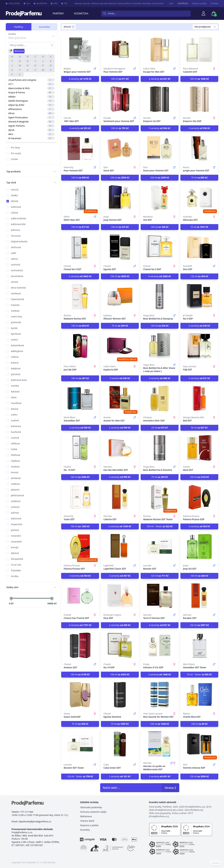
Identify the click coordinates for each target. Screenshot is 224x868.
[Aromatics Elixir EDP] (160, 398)
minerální (16, 536)
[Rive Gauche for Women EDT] (160, 695)
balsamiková (17, 345)
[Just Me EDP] (80, 346)
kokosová (16, 426)
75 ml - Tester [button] (199, 674)
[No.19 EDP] (120, 645)
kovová (15, 472)
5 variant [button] (120, 378)
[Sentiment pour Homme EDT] (120, 99)
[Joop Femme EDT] (120, 198)
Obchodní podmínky (91, 807)
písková (15, 530)
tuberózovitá (17, 299)
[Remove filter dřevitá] (73, 27)
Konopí (15, 547)
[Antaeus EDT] (80, 645)
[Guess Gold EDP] (80, 695)
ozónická (16, 265)
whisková (16, 478)
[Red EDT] (199, 398)
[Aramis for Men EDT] (120, 398)
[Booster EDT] (160, 547)
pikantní (15, 490)
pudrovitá (16, 322)
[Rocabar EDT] (199, 596)
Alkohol (15, 553)
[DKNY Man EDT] (80, 198)
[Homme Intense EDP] (199, 744)
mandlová (16, 403)
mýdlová (15, 461)
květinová (16, 207)
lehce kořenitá (18, 288)
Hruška (15, 576)
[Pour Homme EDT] (120, 50)
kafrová (15, 513)
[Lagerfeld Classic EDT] (120, 547)
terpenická (17, 524)
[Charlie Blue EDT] (199, 695)
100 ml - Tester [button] (160, 526)
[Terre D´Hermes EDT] (160, 596)
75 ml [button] (199, 178)
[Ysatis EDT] (80, 497)
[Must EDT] (199, 448)
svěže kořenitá (18, 218)
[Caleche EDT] (120, 497)
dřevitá (15, 201)
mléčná (15, 357)
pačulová (16, 374)
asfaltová (16, 501)
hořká (14, 449)
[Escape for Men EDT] (160, 50)
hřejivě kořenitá (19, 241)
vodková (15, 484)
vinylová (15, 467)
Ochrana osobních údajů (93, 812)
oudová (15, 420)
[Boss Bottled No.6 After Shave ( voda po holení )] (160, 346)
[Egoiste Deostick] (120, 695)
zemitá (14, 282)
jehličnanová (17, 495)
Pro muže (16, 153)
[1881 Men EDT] (80, 99)
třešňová (15, 455)
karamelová (17, 276)
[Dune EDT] (120, 148)
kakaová (15, 392)
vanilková (16, 293)
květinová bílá (18, 224)
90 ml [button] (199, 428)
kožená (15, 363)
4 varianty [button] (80, 128)
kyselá (14, 328)
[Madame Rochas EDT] (80, 297)
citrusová (16, 236)
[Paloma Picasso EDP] (199, 497)
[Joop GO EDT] (199, 547)
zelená (14, 259)
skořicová (16, 247)
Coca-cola (16, 565)
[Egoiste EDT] (120, 247)
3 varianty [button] (160, 128)
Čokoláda (16, 570)
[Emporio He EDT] (160, 99)
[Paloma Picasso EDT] (80, 547)
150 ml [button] (160, 326)
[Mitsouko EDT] (199, 198)
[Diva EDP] (120, 596)
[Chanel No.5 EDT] (80, 247)
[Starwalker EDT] (80, 398)
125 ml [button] (199, 276)
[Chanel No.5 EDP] (160, 247)
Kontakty (214, 4)
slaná (14, 397)
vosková (15, 507)
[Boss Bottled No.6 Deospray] (160, 297)
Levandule (16, 542)
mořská (15, 386)
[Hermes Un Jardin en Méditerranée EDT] (160, 744)
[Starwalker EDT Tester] (199, 645)
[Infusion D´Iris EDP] (160, 645)
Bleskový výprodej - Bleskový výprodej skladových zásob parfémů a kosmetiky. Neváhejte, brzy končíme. (116, 3)
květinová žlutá (19, 380)
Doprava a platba (199, 4)
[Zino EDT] (199, 247)
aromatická (17, 270)
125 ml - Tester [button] (80, 776)
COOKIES (215, 863)
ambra (14, 340)
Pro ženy (15, 148)
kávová (15, 409)
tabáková (16, 368)
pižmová (15, 230)
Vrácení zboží (87, 821)
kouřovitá (16, 432)
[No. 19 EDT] (80, 448)
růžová (14, 213)
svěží (13, 253)
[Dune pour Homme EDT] (160, 148)
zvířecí (14, 415)
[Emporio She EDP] (199, 99)
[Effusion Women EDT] (120, 297)
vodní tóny (16, 317)
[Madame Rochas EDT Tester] (160, 497)
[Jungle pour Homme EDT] (199, 148)
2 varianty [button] (80, 79)
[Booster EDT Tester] (80, 744)
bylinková (16, 334)
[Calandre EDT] (199, 50)
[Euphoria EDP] (120, 346)
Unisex (14, 159)
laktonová (16, 518)
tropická (15, 305)
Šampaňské (17, 559)
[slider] (11, 598)
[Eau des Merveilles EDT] (120, 448)
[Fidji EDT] (199, 346)
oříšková (15, 443)
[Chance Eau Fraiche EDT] (80, 596)
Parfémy (58, 13)
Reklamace (86, 816)
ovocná (15, 190)
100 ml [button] (120, 79)
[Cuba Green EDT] (120, 744)
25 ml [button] (160, 428)
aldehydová (17, 351)
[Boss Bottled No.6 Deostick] (160, 448)
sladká (14, 195)
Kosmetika (81, 13)
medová (15, 311)
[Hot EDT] (160, 198)
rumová (15, 438)
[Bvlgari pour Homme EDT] (80, 50)
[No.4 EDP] (199, 297)
